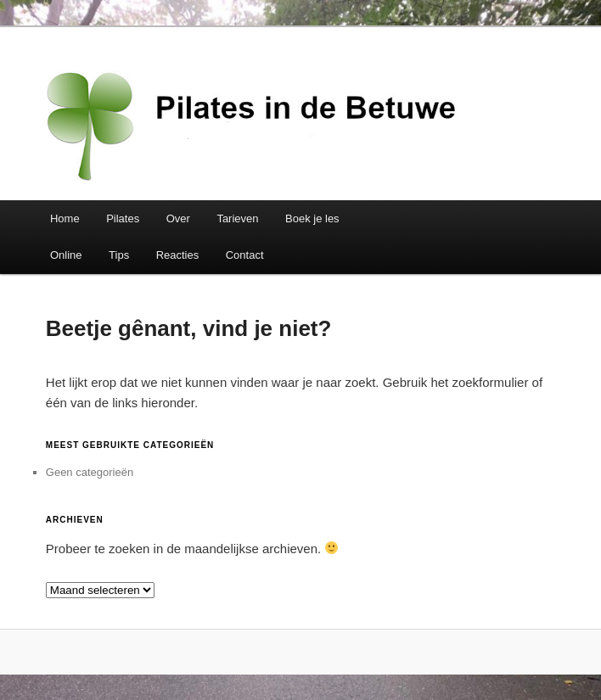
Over (178, 218)
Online (66, 255)
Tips (119, 255)
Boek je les (312, 218)
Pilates (123, 218)
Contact (245, 255)
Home (65, 218)
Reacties (178, 255)
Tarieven (237, 218)
